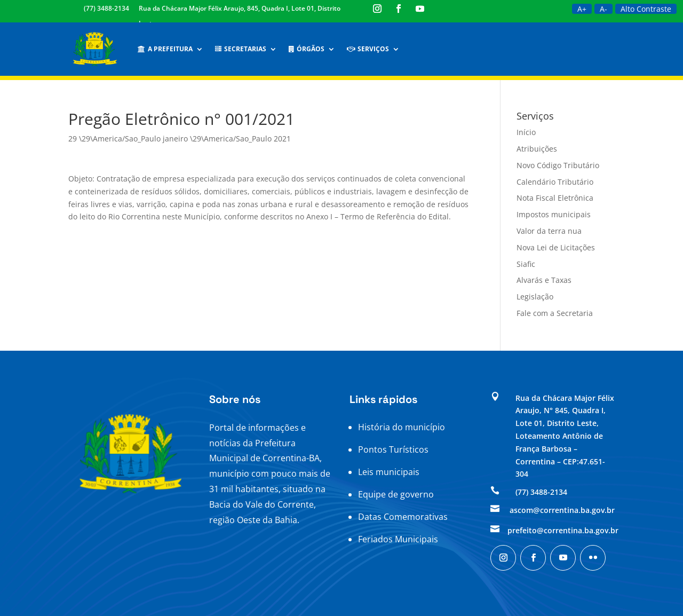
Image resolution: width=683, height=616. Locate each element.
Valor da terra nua (549, 231)
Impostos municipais (554, 214)
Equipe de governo (396, 494)
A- (603, 9)
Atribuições (537, 149)
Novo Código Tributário (558, 165)
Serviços (368, 49)
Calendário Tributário (555, 182)
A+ (582, 9)
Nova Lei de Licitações (556, 247)
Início (526, 132)
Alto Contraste (646, 9)
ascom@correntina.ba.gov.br (562, 510)
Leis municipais (389, 472)
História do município (402, 427)
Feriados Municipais (398, 539)
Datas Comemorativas (403, 517)
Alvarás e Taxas (544, 280)
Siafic (526, 264)
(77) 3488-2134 (106, 8)
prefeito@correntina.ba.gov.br (563, 530)
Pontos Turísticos (393, 449)
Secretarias (241, 49)
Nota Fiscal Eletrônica (555, 198)
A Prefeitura (165, 49)
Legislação (535, 297)
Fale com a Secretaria (555, 313)
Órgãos (307, 49)
